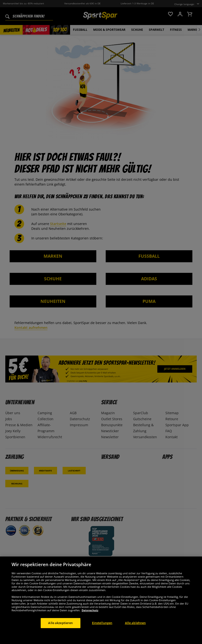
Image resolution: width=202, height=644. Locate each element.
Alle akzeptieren (60, 623)
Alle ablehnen (135, 623)
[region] (101, 600)
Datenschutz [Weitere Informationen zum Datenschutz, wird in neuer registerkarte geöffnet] (90, 610)
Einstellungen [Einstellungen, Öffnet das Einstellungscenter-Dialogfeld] (102, 623)
